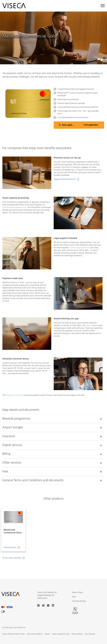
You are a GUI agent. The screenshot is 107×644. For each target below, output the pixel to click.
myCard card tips (79, 596)
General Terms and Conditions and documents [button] (33, 480)
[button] (90, 629)
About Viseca (78, 588)
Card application (91, 125)
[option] (13, 527)
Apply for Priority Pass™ (65, 179)
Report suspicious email (61, 629)
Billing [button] (6, 454)
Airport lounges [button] (13, 428)
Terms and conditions (35, 629)
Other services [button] (12, 463)
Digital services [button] (12, 445)
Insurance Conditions (15, 395)
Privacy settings (77, 629)
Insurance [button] (9, 436)
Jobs (74, 592)
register (89, 326)
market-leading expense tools (14, 207)
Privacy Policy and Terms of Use (13, 629)
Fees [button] (5, 472)
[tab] (53, 417)
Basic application (70, 125)
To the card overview (12, 553)
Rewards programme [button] (16, 419)
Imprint (47, 629)
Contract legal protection (80, 248)
